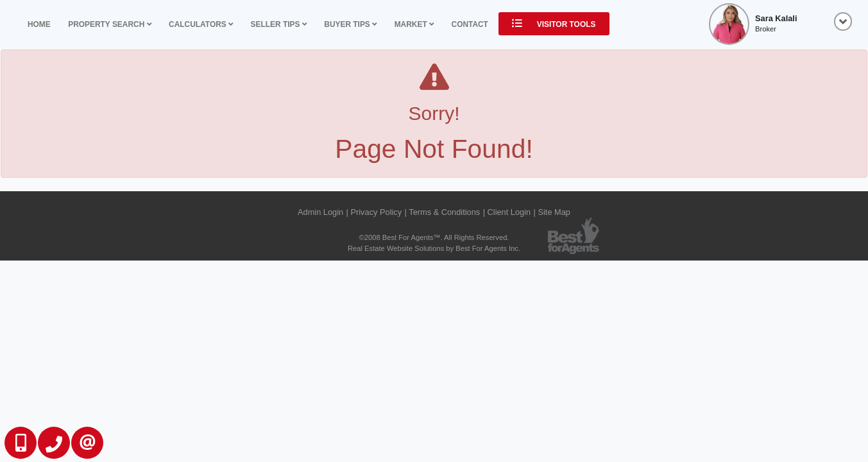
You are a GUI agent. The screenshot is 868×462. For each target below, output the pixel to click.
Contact (470, 24)
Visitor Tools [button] (554, 24)
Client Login (509, 212)
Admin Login (320, 212)
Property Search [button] (109, 24)
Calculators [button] (201, 24)
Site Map (554, 212)
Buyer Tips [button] (350, 24)
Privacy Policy (376, 212)
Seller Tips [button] (279, 24)
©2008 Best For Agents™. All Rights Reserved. (434, 237)
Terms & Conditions (444, 212)
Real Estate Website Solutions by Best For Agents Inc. (434, 248)
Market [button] (414, 24)
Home (39, 24)
